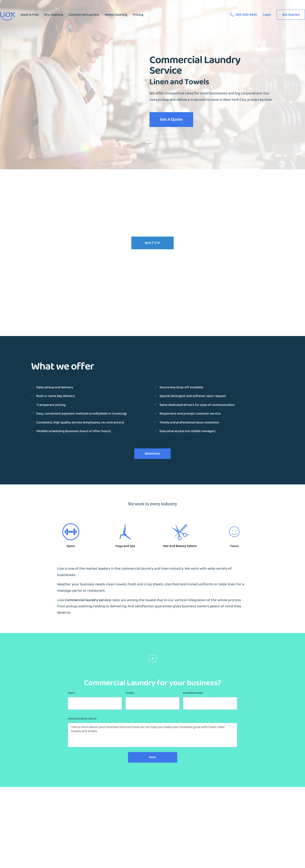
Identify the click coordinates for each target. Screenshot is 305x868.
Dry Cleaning (54, 15)
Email (72, 693)
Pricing (138, 15)
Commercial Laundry (84, 15)
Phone (130, 693)
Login (267, 15)
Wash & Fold (30, 15)
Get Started (291, 15)
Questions (152, 454)
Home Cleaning (116, 15)
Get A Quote (171, 119)
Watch (153, 243)
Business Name (193, 693)
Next (153, 757)
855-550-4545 (244, 15)
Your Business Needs (82, 719)
